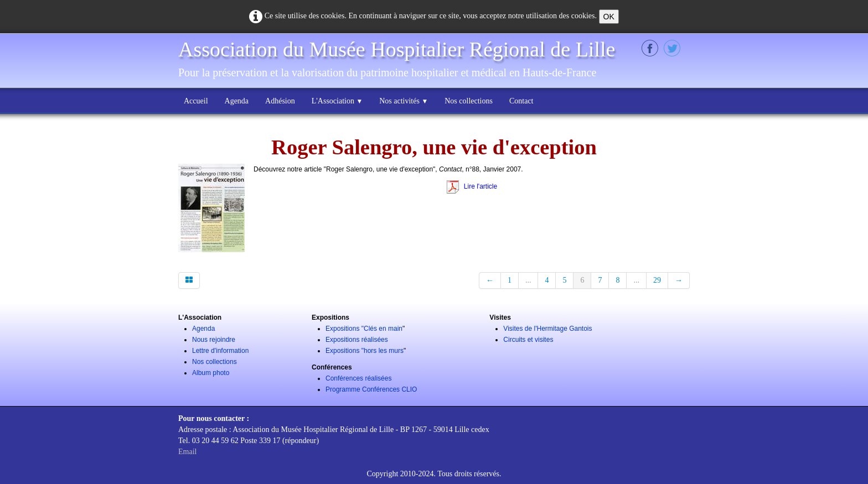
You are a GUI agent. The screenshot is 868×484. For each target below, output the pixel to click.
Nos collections (469, 101)
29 (657, 280)
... (528, 280)
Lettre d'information (220, 351)
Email (187, 452)
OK (609, 17)
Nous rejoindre (214, 340)
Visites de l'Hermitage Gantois (547, 329)
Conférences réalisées (358, 378)
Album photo (211, 373)
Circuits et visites (528, 340)
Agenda (237, 101)
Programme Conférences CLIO (371, 389)
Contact (521, 101)
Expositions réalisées (357, 340)
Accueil (196, 101)
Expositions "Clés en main (364, 329)
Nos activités (404, 101)
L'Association (337, 101)
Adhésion (280, 101)
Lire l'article (472, 186)
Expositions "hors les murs (365, 351)
